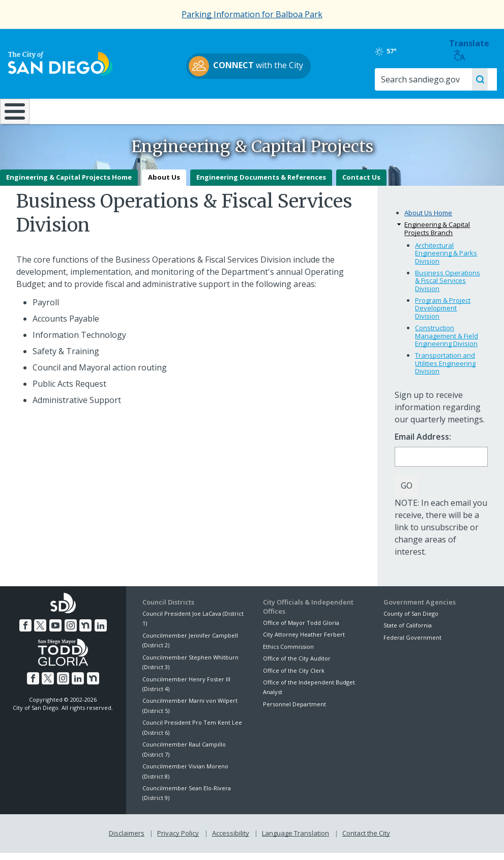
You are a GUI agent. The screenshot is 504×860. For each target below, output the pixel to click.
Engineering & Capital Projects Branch (437, 236)
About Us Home (428, 220)
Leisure (63, 110)
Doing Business (217, 110)
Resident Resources (140, 110)
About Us (164, 185)
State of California (408, 633)
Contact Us (361, 185)
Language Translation (295, 841)
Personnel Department (294, 711)
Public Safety (376, 110)
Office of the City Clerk (294, 678)
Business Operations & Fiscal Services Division (448, 288)
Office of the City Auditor (297, 666)
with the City (249, 66)
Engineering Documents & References (261, 185)
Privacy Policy (178, 841)
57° (393, 51)
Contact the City (366, 841)
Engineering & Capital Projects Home (69, 185)
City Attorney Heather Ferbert (304, 642)
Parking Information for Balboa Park (252, 14)
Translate (470, 50)
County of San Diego (411, 621)
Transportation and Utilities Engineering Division (445, 371)
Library (294, 110)
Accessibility (231, 841)
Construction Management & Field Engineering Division (447, 343)
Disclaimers (127, 841)
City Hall (461, 110)
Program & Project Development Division (443, 315)
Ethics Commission (288, 654)
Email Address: (423, 445)
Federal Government (412, 644)
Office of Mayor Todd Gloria (301, 630)
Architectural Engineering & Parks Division (446, 260)
